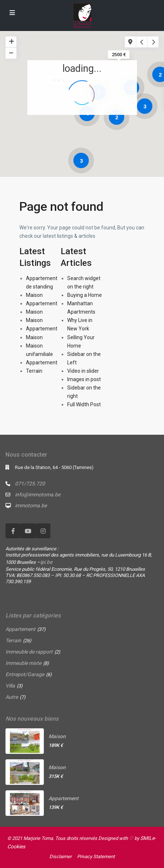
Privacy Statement (96, 857)
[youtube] (28, 531)
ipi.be (46, 562)
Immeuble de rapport (29, 652)
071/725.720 (30, 484)
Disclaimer (60, 857)
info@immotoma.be (38, 495)
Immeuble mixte (23, 663)
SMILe (147, 838)
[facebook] (13, 531)
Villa (10, 686)
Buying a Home (85, 295)
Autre (12, 697)
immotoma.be (31, 505)
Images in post (84, 379)
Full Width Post (84, 404)
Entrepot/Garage (25, 674)
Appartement (42, 303)
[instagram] (43, 531)
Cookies (16, 846)
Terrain (34, 371)
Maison (34, 295)
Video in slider (83, 371)
